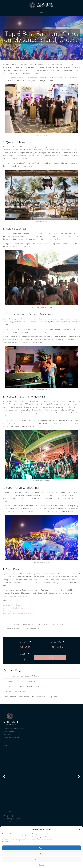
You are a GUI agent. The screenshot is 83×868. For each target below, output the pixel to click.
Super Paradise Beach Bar (14, 629)
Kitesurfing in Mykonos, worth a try (18, 691)
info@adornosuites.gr (11, 737)
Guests (24, 654)
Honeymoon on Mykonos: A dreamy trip (20, 681)
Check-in (24, 642)
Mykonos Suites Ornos (12, 605)
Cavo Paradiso (15, 624)
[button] (80, 829)
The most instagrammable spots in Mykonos (22, 676)
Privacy (42, 865)
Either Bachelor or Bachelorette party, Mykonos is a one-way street (31, 697)
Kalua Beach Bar (29, 624)
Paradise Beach (38, 319)
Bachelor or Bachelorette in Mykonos (18, 614)
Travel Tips (7, 822)
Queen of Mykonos (58, 624)
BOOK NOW (50, 657)
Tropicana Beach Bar (33, 629)
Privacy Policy (8, 816)
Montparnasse (43, 624)
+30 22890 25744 (10, 734)
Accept (41, 848)
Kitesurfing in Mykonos (12, 611)
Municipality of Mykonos (12, 819)
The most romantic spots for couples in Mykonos (23, 686)
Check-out (57, 642)
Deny (41, 854)
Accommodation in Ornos (13, 608)
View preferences (41, 860)
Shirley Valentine (45, 410)
